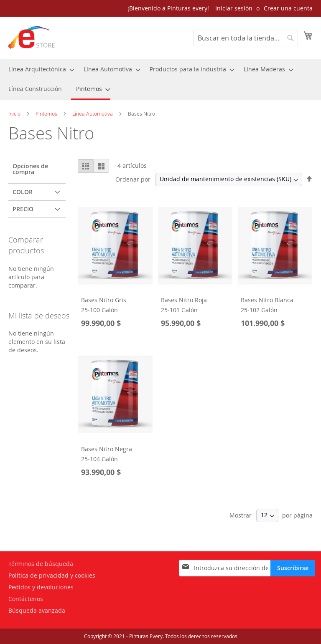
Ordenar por (133, 179)
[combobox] (246, 38)
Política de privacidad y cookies (52, 575)
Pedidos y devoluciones (41, 587)
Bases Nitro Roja (184, 300)
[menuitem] (39, 69)
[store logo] (32, 38)
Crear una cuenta (288, 8)
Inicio (15, 114)
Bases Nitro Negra (107, 449)
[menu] (160, 80)
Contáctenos (26, 599)
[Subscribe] (293, 568)
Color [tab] (23, 192)
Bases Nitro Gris (104, 300)
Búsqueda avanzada (37, 610)
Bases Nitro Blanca (267, 300)
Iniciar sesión (234, 8)
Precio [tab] (23, 209)
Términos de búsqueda (41, 564)
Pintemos (47, 114)
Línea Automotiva (93, 114)
